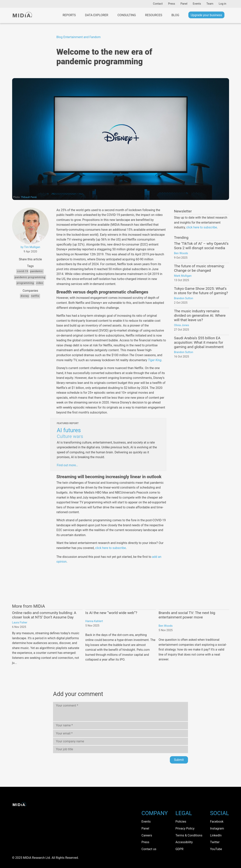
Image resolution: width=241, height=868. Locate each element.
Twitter (215, 842)
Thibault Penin (29, 197)
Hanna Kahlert (94, 621)
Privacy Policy (185, 828)
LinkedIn (216, 835)
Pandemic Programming (30, 277)
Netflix (35, 296)
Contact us (149, 849)
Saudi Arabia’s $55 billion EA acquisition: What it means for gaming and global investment (199, 342)
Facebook (217, 822)
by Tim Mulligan (30, 247)
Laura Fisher (20, 623)
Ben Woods (181, 253)
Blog (175, 15)
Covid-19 (22, 271)
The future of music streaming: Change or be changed (199, 268)
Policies (181, 822)
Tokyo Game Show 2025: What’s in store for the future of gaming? (201, 291)
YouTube (216, 849)
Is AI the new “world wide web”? (111, 613)
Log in (222, 4)
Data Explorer (97, 15)
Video (40, 283)
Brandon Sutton (184, 298)
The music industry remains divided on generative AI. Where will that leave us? (200, 315)
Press (172, 4)
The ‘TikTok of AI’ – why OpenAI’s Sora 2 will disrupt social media (201, 246)
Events (197, 4)
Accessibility (184, 842)
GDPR (179, 849)
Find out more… (67, 465)
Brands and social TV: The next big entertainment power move (187, 615)
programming (25, 283)
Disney (25, 296)
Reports (69, 15)
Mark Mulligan (183, 276)
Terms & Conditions (189, 835)
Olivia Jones (182, 325)
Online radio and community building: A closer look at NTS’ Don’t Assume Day (44, 615)
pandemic (37, 271)
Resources (154, 15)
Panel (184, 4)
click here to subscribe (110, 548)
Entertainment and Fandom (82, 37)
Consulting (127, 15)
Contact (158, 4)
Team (210, 4)
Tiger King (155, 360)
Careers (147, 835)
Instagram (217, 828)
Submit (179, 760)
